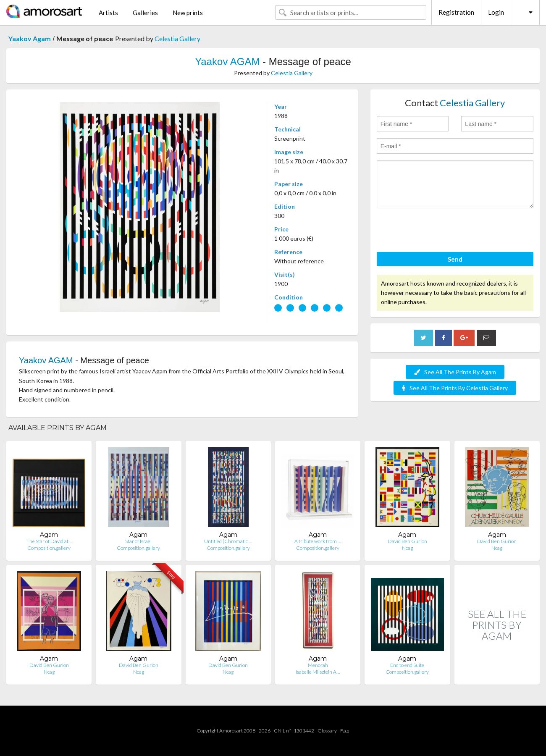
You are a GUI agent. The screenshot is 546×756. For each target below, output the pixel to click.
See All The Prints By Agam (455, 372)
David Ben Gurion (407, 541)
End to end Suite (407, 665)
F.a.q (345, 731)
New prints (188, 13)
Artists (108, 13)
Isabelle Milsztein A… (318, 672)
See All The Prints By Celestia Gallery (455, 388)
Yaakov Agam (30, 38)
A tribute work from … (318, 541)
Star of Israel (138, 541)
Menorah (318, 665)
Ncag (407, 548)
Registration (456, 12)
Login (496, 12)
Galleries (145, 13)
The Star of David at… (49, 541)
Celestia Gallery (177, 38)
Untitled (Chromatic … (228, 541)
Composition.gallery (49, 548)
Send (455, 259)
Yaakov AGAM (227, 62)
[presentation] (441, 231)
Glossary (327, 731)
